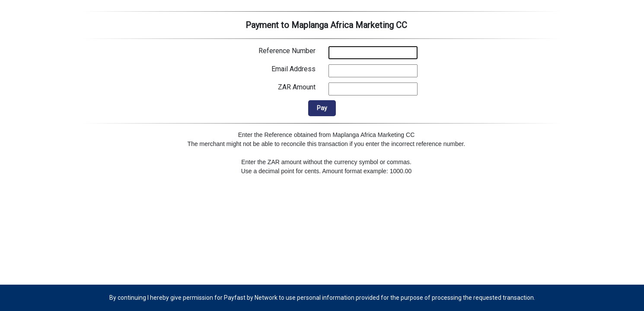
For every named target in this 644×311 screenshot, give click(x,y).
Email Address (293, 69)
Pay (322, 108)
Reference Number (287, 51)
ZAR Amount (297, 87)
